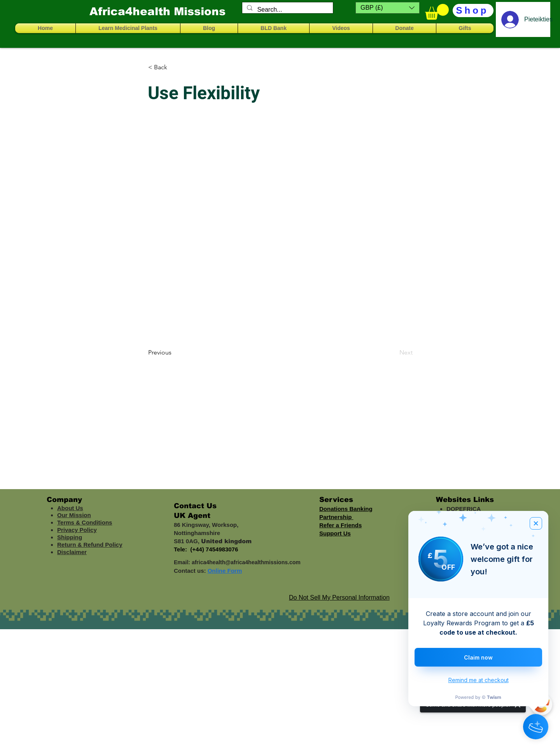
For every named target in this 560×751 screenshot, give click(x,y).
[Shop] (473, 11)
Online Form (225, 571)
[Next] (393, 353)
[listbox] (388, 8)
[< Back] (174, 67)
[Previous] (174, 353)
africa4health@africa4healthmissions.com (246, 562)
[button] (388, 8)
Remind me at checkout (479, 680)
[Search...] (287, 10)
